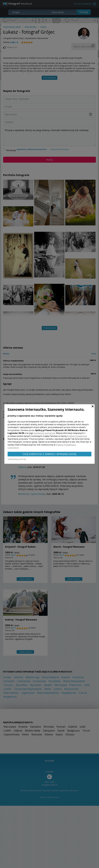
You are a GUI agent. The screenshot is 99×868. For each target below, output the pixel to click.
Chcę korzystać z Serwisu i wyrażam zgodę (49, 454)
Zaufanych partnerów (45, 433)
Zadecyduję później (17, 459)
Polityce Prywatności (77, 436)
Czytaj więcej (13, 448)
